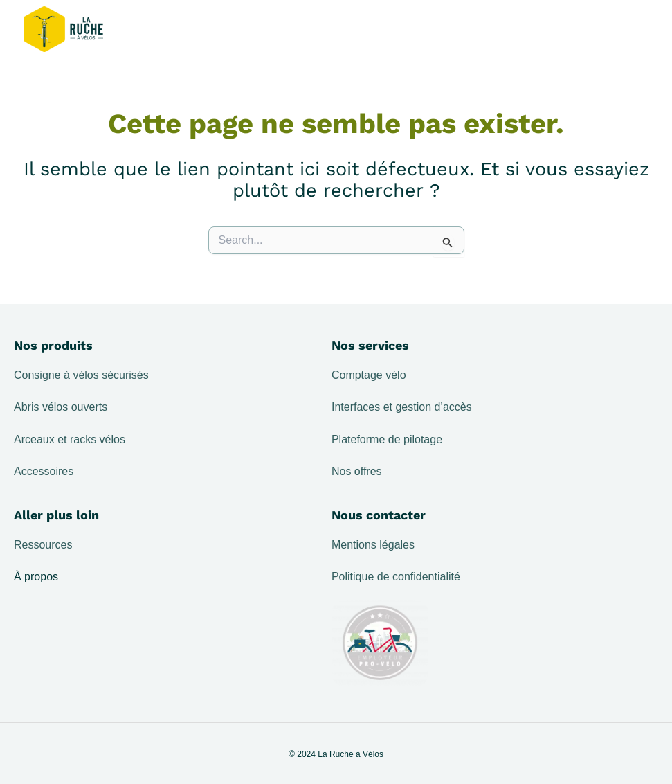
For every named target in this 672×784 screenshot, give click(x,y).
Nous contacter (379, 515)
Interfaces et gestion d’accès (402, 407)
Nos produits (53, 345)
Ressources (43, 545)
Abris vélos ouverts (61, 407)
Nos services (370, 345)
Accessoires (44, 471)
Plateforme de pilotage (387, 439)
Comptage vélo (369, 375)
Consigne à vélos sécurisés (81, 375)
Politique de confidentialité (396, 577)
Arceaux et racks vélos (70, 439)
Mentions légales (373, 545)
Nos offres (357, 471)
